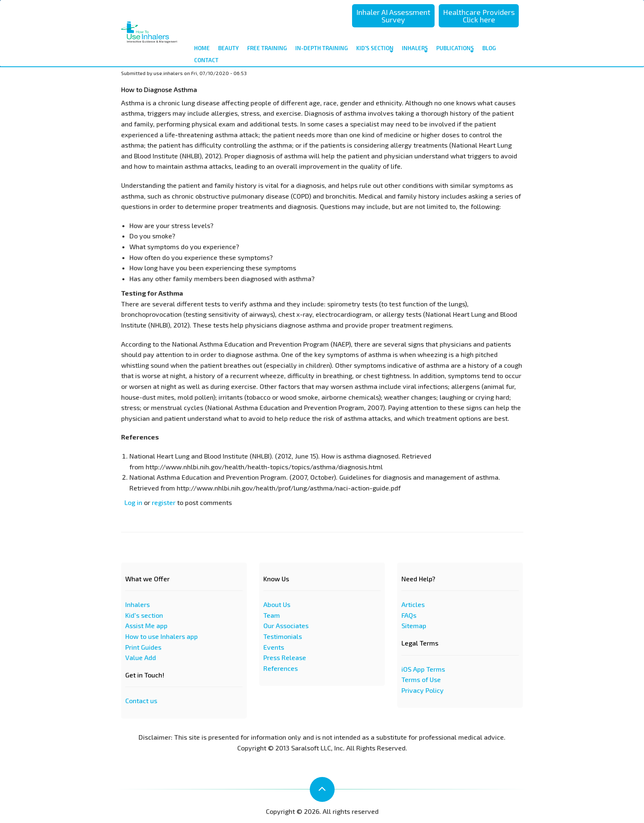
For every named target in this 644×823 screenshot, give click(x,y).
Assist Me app (146, 625)
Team (272, 615)
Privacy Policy (423, 690)
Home (202, 48)
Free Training (267, 48)
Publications (455, 50)
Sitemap (414, 625)
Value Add (141, 657)
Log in (133, 502)
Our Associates (286, 625)
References (281, 668)
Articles (413, 604)
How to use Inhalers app (162, 636)
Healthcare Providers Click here (479, 16)
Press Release (285, 657)
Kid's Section (375, 50)
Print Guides (143, 647)
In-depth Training (322, 48)
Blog (489, 48)
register (164, 502)
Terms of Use (421, 679)
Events (274, 647)
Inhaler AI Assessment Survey (393, 16)
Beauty (228, 48)
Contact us (141, 700)
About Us (277, 604)
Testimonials (283, 636)
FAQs (409, 615)
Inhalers (415, 50)
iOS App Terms (423, 669)
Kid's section (144, 615)
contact (206, 60)
